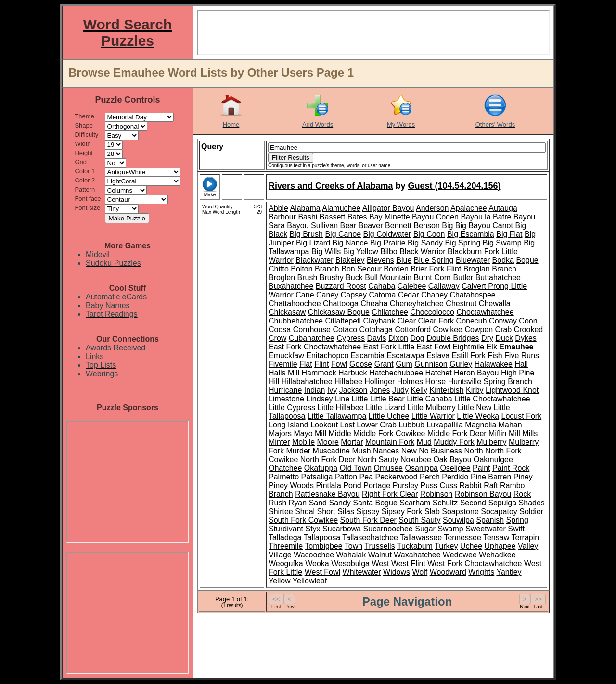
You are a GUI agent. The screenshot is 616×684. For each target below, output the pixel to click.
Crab (504, 329)
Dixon (398, 338)
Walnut (380, 555)
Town (353, 546)
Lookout (324, 425)
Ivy (332, 390)
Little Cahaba (429, 399)
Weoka (317, 563)
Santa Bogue (375, 503)
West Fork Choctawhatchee (475, 563)
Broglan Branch (490, 269)
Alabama (305, 208)
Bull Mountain (388, 277)
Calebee (412, 286)
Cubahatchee (312, 338)
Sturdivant (286, 529)
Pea (366, 477)
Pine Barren (491, 477)
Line (342, 399)
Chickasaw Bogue (339, 312)
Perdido (455, 477)
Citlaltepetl (343, 321)
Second (473, 503)
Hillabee (348, 381)
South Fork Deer (368, 520)
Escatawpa (405, 355)
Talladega (285, 537)
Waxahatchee (417, 555)
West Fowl (322, 572)
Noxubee (416, 459)
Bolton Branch (315, 269)
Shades (532, 503)
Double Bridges (453, 338)
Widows (397, 572)
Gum (404, 364)
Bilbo (389, 252)
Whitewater (362, 572)
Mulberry (491, 442)
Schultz (445, 503)
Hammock (319, 373)
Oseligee (455, 468)
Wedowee (460, 555)
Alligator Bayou (388, 208)
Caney (327, 295)
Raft (491, 485)
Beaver (371, 226)
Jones (380, 390)
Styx (313, 529)
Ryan (298, 503)
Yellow (280, 581)
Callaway (444, 286)
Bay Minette (389, 217)
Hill (274, 381)
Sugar (425, 529)
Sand (318, 503)
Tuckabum (415, 546)
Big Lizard (313, 243)
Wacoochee (314, 555)
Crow (277, 338)
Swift (516, 529)
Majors (280, 433)
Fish (495, 355)
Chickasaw (287, 312)
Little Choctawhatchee (492, 399)
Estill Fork (469, 355)
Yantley (509, 572)
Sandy (340, 503)
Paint (481, 468)
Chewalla (495, 303)
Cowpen (479, 329)
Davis (377, 338)
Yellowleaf (310, 581)
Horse (436, 381)
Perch (430, 477)
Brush (308, 277)
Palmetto (284, 477)
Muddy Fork (454, 442)
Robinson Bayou (483, 494)
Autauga (503, 208)
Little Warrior (433, 416)
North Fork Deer (328, 459)
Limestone (286, 399)
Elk (492, 347)
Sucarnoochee (388, 529)
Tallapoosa (322, 537)
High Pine (518, 373)
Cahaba (382, 286)
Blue (404, 260)
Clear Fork (436, 321)
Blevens (380, 260)
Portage (377, 485)
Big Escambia (471, 234)
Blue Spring (434, 260)
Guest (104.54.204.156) (454, 186)
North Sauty (378, 459)
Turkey (446, 546)
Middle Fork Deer (457, 433)
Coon (528, 321)
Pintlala (328, 485)
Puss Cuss (439, 485)
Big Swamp (502, 243)
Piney (523, 477)
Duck (504, 338)
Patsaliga (317, 477)
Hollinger (379, 381)
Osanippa (421, 468)
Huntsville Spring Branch (490, 381)
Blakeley (350, 260)
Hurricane (285, 390)
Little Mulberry (431, 407)
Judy (400, 390)
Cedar (409, 295)
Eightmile (468, 347)
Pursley (405, 485)
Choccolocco (432, 312)
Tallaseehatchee (370, 537)
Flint (321, 364)
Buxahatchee (291, 286)
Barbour (282, 217)
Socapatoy (499, 511)
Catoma (382, 295)
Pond (352, 485)
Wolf (420, 572)
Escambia (368, 355)
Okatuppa (321, 468)
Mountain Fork (390, 442)
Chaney (434, 295)
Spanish (490, 520)
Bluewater (473, 260)
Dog (417, 338)
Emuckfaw (286, 355)
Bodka (503, 260)
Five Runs (522, 355)
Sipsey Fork (402, 511)
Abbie (278, 208)
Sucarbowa (342, 529)
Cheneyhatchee (417, 303)
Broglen (282, 277)
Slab (432, 511)
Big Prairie (388, 243)
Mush (361, 451)
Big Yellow (361, 252)
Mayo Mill (310, 433)
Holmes (410, 381)
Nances (386, 451)
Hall (521, 364)
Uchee (471, 546)
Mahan (510, 425)
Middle (340, 433)
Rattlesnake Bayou (327, 494)
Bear (348, 226)
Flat (306, 364)
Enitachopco (327, 355)
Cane (305, 295)
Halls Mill (284, 373)
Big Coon (429, 234)
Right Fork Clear (390, 494)
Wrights (481, 572)
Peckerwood (397, 477)
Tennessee (462, 537)
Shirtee (281, 511)
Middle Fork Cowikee (389, 433)
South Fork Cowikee (303, 520)
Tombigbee (323, 546)
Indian (315, 390)
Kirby (475, 390)
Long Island (289, 425)
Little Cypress (292, 407)
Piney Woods (291, 485)
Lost (347, 425)
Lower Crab (377, 425)
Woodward (448, 572)
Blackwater (314, 260)
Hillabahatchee (307, 381)
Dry (487, 338)
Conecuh (472, 321)
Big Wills (326, 252)
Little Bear (387, 399)
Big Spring (462, 243)
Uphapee (500, 546)
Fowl (339, 364)
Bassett (332, 217)
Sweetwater (486, 529)
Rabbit (470, 485)
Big (447, 226)
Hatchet (439, 373)
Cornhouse (312, 329)
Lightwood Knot (512, 390)
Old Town (356, 468)
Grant (384, 364)
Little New (475, 407)
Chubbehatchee (296, 321)
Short (326, 511)
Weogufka (286, 563)
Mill (514, 433)
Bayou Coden (435, 217)
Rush (277, 503)
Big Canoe (343, 234)
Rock (522, 494)
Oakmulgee (493, 459)
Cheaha (374, 303)
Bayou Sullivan (312, 226)
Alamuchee (341, 208)
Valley (528, 546)
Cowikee (448, 329)
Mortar (352, 442)
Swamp (450, 529)
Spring (517, 520)
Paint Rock (511, 468)
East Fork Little (389, 347)
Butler (463, 277)
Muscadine (331, 451)
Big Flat (509, 234)
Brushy (332, 277)
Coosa (280, 329)
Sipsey (368, 511)
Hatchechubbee (396, 373)
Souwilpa (458, 520)
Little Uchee (389, 416)
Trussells (379, 546)
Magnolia (481, 425)
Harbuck (353, 373)
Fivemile (283, 364)
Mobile (303, 442)
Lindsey (319, 399)
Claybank (379, 321)
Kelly (419, 390)
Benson (427, 226)
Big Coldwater (387, 234)
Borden (396, 269)
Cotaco (345, 329)
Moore (328, 442)
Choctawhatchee (485, 312)
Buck (354, 277)
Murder (298, 451)
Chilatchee (390, 312)
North (473, 451)
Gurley (461, 364)
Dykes (526, 338)
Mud (424, 442)
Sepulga (502, 503)
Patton (346, 477)
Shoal (305, 511)
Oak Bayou (452, 459)
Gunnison (431, 364)
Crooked (528, 329)
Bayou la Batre (486, 217)
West (380, 563)
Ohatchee (285, 468)
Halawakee (494, 364)
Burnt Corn (432, 277)
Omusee (388, 468)
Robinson (436, 494)
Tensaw (496, 537)
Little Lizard (385, 407)
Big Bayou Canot (484, 226)
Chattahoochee (295, 303)
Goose (361, 364)
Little (360, 399)
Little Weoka (478, 416)
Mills (530, 433)
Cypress (351, 338)
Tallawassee (421, 537)
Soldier (531, 511)
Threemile (286, 546)
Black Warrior (422, 252)
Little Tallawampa (337, 416)
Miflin (497, 433)
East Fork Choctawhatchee (315, 347)
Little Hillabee (340, 407)
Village (280, 555)
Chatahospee (473, 295)
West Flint (408, 563)
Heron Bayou (476, 373)
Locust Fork (522, 416)
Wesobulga (350, 563)
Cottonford (413, 329)
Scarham (415, 503)
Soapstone (460, 511)
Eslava (438, 355)
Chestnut (461, 303)
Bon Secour (361, 269)
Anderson (432, 208)
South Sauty (419, 520)
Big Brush (306, 234)
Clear (407, 321)
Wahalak (351, 555)
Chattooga (341, 303)
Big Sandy (425, 243)
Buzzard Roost (341, 286)
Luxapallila (445, 425)
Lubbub (411, 425)
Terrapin (525, 537)
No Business (440, 451)
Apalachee (469, 208)
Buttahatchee (498, 277)
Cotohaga (376, 329)
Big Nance (350, 243)
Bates (357, 217)
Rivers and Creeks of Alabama (331, 186)
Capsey (354, 295)
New (409, 451)
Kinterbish (446, 390)
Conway (503, 321)
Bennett (398, 226)
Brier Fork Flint (436, 269)
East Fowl (434, 347)
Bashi (308, 217)
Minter (279, 442)
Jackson (353, 390)
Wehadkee (497, 555)
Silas (346, 511)
